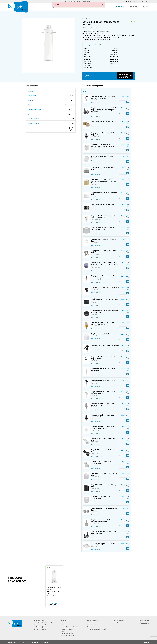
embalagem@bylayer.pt (42, 627)
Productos (120, 7)
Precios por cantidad (97, 103)
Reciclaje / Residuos (67, 629)
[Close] (102, 5)
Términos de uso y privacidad (96, 629)
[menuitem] (88, 19)
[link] (48, 43)
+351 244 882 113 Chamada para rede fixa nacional (45, 624)
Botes (62, 623)
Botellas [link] (88, 19)
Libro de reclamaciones (121, 623)
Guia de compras (92, 625)
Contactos (134, 7)
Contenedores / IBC (67, 633)
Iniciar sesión (135, 2)
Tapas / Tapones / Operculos (70, 627)
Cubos (63, 631)
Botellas (63, 625)
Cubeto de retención (67, 635)
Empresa (145, 7)
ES (125, 2)
